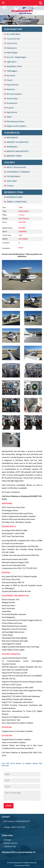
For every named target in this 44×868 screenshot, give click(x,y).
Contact (10, 186)
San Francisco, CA (17, 821)
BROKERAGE (12, 137)
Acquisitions (12, 103)
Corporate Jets (13, 39)
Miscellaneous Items (15, 121)
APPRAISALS (12, 147)
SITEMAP (8, 840)
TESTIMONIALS (13, 176)
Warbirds (11, 89)
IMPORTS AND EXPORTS (18, 151)
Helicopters (12, 48)
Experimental (12, 85)
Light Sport (11, 62)
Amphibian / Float (14, 66)
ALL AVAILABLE (13, 34)
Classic (10, 80)
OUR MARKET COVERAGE (18, 172)
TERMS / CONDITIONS (16, 202)
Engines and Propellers (16, 126)
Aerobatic (11, 75)
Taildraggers (12, 71)
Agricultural (12, 112)
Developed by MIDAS (22, 865)
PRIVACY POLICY (11, 843)
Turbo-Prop (12, 43)
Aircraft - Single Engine (16, 57)
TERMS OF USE (10, 846)
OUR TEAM (12, 181)
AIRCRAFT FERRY (14, 156)
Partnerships (12, 98)
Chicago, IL (14, 827)
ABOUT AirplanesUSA (16, 167)
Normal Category (14, 94)
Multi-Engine (12, 52)
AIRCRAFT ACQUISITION (17, 142)
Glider (9, 117)
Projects (10, 108)
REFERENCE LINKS (15, 197)
